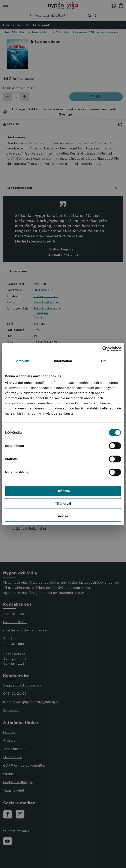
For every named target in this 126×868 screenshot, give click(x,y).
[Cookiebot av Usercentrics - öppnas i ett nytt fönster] (102, 349)
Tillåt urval (63, 503)
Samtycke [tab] (22, 361)
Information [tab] (63, 361)
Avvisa (63, 516)
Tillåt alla (63, 491)
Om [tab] (104, 361)
